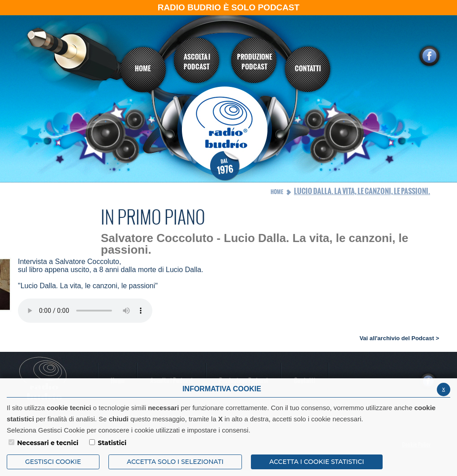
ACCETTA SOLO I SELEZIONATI (175, 462)
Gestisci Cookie (53, 462)
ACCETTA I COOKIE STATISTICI (317, 462)
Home (277, 192)
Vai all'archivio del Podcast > (399, 338)
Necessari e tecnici (48, 443)
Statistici (112, 443)
